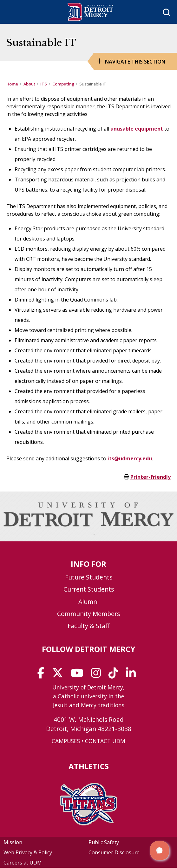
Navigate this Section (135, 62)
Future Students (89, 577)
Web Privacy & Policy (28, 852)
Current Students (89, 589)
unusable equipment (137, 129)
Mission (13, 842)
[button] (160, 851)
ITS (44, 84)
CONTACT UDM (105, 741)
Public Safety (104, 842)
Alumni (88, 602)
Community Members (88, 614)
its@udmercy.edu (130, 458)
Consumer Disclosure (114, 852)
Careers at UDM (23, 863)
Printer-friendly (151, 477)
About (29, 84)
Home (12, 84)
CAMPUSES (66, 741)
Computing (63, 84)
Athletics (89, 766)
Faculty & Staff (88, 626)
